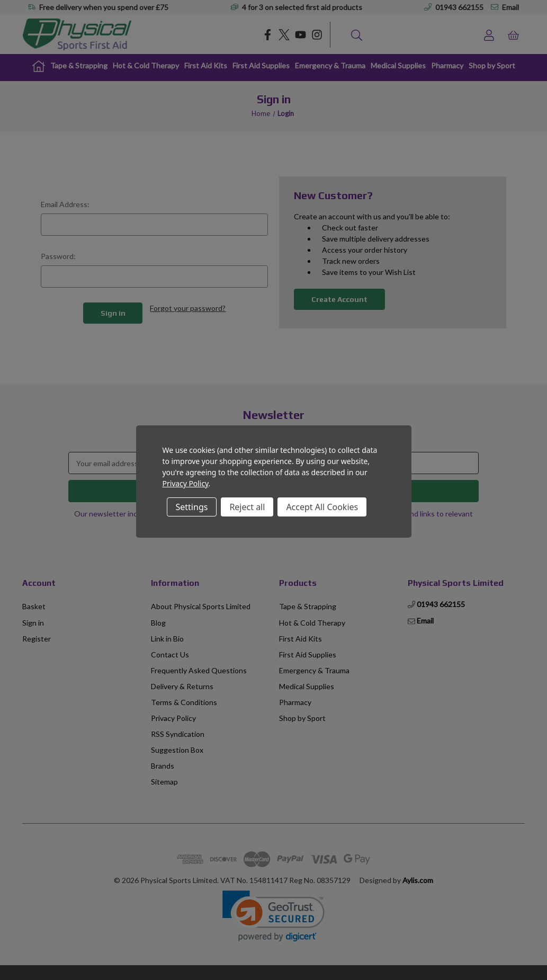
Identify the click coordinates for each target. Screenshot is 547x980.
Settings (192, 507)
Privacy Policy (186, 483)
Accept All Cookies (322, 507)
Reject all (247, 507)
